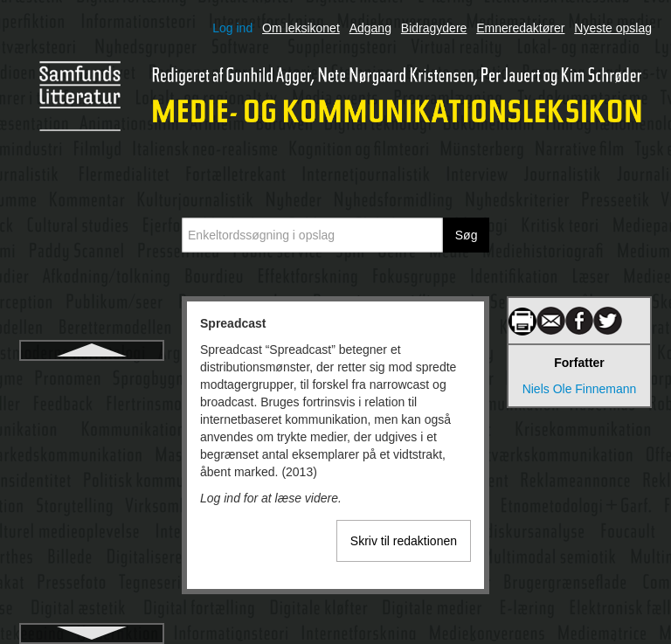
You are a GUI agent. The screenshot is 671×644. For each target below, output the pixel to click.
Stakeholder (92, 503)
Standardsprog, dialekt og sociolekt (92, 592)
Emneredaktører (520, 28)
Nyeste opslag (613, 28)
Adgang (370, 28)
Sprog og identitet (92, 409)
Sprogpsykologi (92, 472)
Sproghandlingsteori (92, 440)
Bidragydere (434, 28)
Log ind (232, 28)
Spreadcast (91, 377)
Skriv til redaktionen (404, 541)
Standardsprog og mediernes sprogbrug (92, 544)
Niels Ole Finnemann (580, 389)
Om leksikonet (301, 28)
